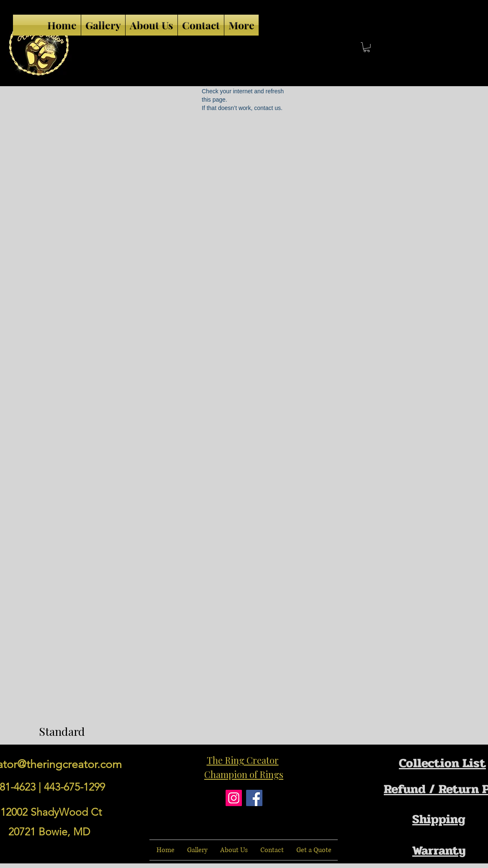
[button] (367, 47)
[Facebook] (254, 798)
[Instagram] (234, 798)
